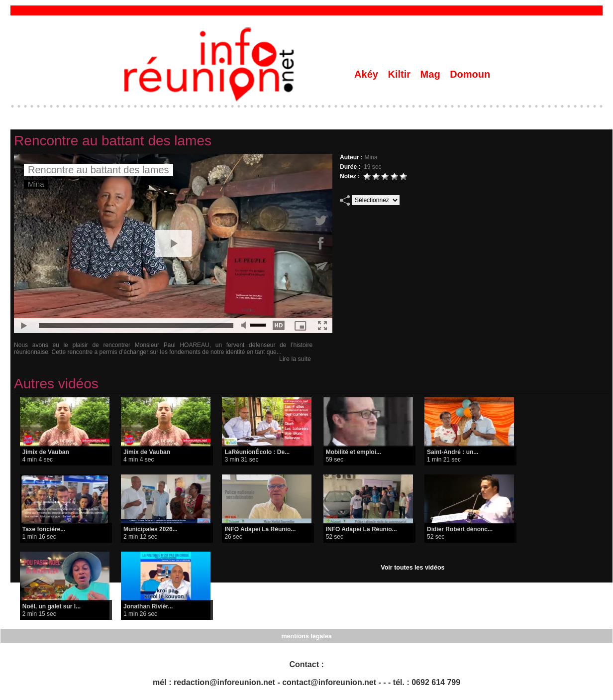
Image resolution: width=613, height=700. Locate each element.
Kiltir (400, 74)
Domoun (470, 74)
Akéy (367, 74)
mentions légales (306, 636)
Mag (432, 74)
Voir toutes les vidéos (413, 568)
